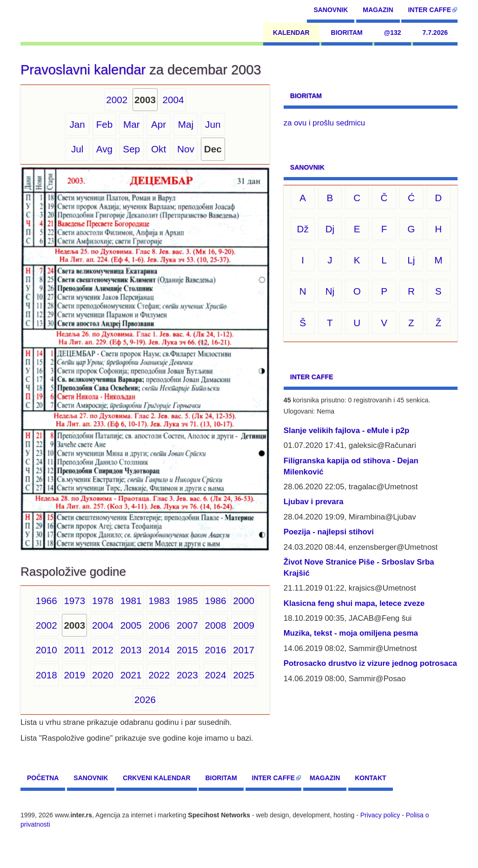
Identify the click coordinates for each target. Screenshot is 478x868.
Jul (77, 149)
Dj (330, 229)
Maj (186, 124)
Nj (330, 291)
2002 (117, 100)
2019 (74, 675)
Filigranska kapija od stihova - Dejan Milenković (351, 466)
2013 (131, 650)
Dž (302, 229)
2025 (244, 675)
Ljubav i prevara (314, 502)
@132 (393, 33)
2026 (145, 700)
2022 (159, 675)
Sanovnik (331, 10)
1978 (103, 601)
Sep (131, 149)
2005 (131, 625)
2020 (103, 675)
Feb (105, 124)
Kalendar (291, 33)
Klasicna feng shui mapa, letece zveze (354, 603)
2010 (46, 650)
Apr (159, 124)
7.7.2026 (435, 33)
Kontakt (370, 778)
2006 (159, 625)
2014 (159, 650)
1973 (74, 601)
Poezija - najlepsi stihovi (329, 532)
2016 (216, 650)
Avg (104, 149)
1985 (187, 601)
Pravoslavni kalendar (83, 70)
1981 (131, 601)
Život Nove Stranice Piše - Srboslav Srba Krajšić (359, 568)
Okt (159, 149)
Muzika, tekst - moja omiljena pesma (351, 633)
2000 (244, 601)
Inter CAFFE (429, 10)
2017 (244, 650)
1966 (46, 601)
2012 (103, 650)
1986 (216, 601)
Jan (77, 124)
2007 (187, 625)
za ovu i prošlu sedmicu (324, 123)
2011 (74, 650)
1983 (159, 601)
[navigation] (63, 21)
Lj (411, 260)
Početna (43, 778)
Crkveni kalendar (156, 778)
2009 (244, 625)
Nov (186, 149)
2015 (187, 650)
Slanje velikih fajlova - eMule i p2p (346, 431)
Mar (132, 124)
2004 (173, 100)
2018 (46, 675)
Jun (213, 124)
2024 (216, 675)
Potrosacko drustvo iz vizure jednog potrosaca (370, 663)
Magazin (378, 10)
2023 (187, 675)
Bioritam (347, 33)
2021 (131, 675)
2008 (216, 625)
